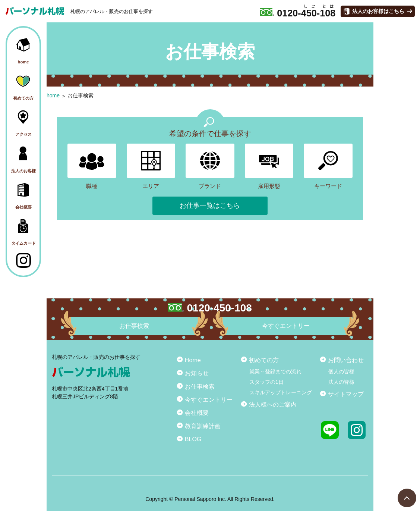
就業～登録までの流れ (275, 372)
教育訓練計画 (203, 426)
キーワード (328, 166)
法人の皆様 (341, 382)
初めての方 (264, 360)
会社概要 (197, 413)
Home (193, 360)
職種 (92, 166)
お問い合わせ (346, 360)
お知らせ (197, 373)
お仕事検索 (80, 95)
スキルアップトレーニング (281, 392)
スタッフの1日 (266, 382)
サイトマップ (346, 394)
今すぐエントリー (209, 399)
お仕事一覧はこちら (210, 206)
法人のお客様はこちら (378, 11)
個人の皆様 (341, 372)
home (53, 95)
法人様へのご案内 (273, 404)
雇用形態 (269, 166)
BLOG (193, 439)
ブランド (210, 166)
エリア (151, 166)
